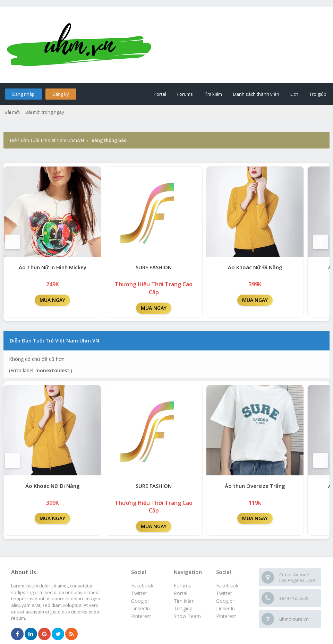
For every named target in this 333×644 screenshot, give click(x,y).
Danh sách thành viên (256, 94)
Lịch (294, 94)
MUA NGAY (52, 300)
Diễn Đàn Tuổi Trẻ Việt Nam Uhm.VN (47, 140)
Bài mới (12, 112)
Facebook (227, 586)
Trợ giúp (318, 94)
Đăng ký (61, 94)
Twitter (224, 593)
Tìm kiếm (213, 94)
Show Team (187, 616)
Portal (160, 94)
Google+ (226, 601)
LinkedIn (225, 608)
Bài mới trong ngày (45, 112)
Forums (185, 94)
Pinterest (226, 616)
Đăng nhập (23, 94)
